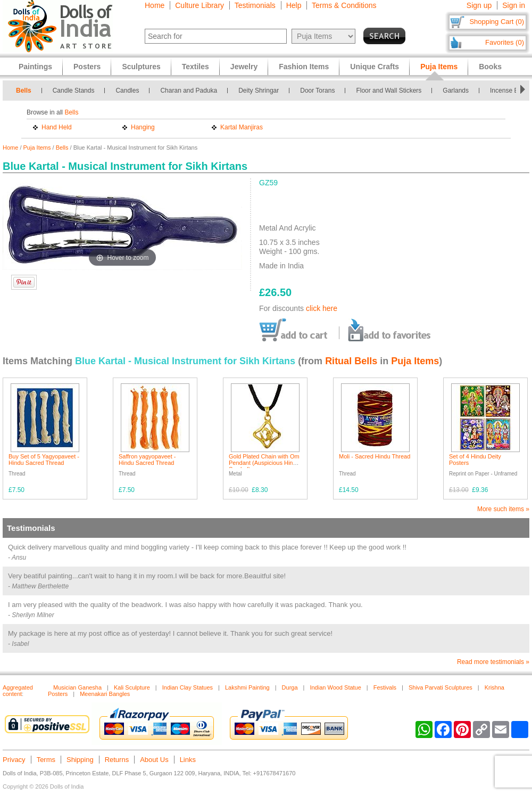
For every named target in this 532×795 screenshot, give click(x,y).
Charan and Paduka (189, 91)
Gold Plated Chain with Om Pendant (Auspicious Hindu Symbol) (264, 463)
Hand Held (57, 127)
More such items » (503, 509)
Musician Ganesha (77, 687)
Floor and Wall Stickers (389, 91)
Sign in (514, 5)
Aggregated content (18, 691)
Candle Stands (74, 91)
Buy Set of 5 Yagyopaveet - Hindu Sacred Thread (44, 460)
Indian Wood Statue (335, 687)
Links (188, 760)
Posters (87, 67)
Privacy (14, 760)
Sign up (479, 5)
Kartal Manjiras (242, 127)
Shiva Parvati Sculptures (440, 687)
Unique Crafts (375, 67)
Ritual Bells (351, 361)
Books (490, 67)
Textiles (196, 67)
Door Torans (317, 91)
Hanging (143, 127)
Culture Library (199, 5)
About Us (154, 760)
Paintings (35, 67)
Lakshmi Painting (247, 687)
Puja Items (37, 147)
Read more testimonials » (493, 662)
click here (322, 308)
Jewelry (244, 67)
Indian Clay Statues (188, 687)
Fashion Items (304, 67)
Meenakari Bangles (105, 694)
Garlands (456, 91)
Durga (290, 687)
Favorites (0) (505, 42)
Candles (127, 91)
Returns (117, 760)
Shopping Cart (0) (497, 22)
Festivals (385, 687)
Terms (46, 760)
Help (294, 5)
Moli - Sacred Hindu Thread (375, 456)
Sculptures (141, 67)
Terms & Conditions (344, 5)
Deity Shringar (259, 91)
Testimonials (255, 5)
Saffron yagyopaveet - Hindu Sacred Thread (147, 460)
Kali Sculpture (132, 687)
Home (155, 5)
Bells (24, 91)
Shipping (80, 760)
